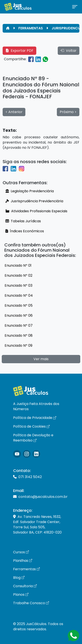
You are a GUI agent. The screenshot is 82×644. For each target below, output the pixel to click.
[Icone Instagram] (17, 454)
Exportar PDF (19, 51)
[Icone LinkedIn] (36, 454)
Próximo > (68, 112)
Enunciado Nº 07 (19, 325)
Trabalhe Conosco (31, 603)
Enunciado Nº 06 (19, 315)
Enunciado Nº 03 (18, 285)
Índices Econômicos (25, 231)
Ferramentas (26, 569)
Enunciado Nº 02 (18, 275)
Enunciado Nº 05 (19, 305)
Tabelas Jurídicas (23, 221)
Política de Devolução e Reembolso (33, 438)
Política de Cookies (31, 426)
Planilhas (23, 561)
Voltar (69, 51)
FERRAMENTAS (31, 28)
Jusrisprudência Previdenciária (34, 201)
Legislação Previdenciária (30, 191)
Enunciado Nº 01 (18, 265)
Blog (19, 578)
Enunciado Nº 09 (18, 345)
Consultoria (25, 586)
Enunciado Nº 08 (19, 335)
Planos (21, 595)
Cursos (21, 552)
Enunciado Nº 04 (19, 295)
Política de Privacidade (35, 418)
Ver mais (41, 359)
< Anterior (14, 112)
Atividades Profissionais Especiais (36, 211)
